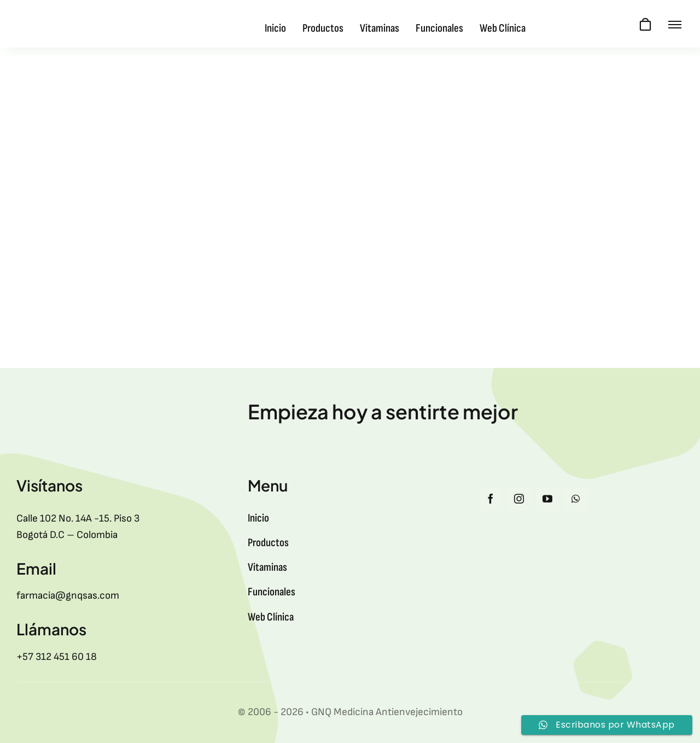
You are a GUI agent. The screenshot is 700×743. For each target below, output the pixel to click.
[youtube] (547, 499)
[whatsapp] (576, 499)
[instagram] (519, 499)
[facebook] (491, 499)
